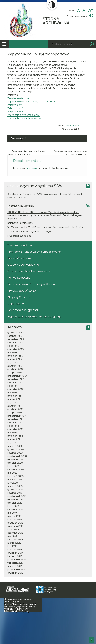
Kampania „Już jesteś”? (20, 223)
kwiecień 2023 (15, 356)
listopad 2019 (15, 493)
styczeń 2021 (15, 446)
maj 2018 (12, 536)
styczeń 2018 (15, 549)
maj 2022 (12, 392)
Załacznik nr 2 (15, 108)
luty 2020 (13, 483)
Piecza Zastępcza (19, 258)
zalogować (31, 168)
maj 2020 (12, 473)
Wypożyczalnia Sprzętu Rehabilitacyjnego (34, 316)
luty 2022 (13, 402)
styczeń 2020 (15, 486)
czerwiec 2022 (15, 389)
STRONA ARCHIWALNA (56, 21)
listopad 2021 (15, 412)
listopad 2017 (15, 556)
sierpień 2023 (15, 342)
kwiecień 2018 (15, 539)
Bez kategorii (19, 138)
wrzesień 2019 (15, 499)
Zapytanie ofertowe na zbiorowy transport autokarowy (26, 153)
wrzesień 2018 (15, 526)
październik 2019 (17, 496)
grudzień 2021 (15, 409)
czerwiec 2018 (15, 533)
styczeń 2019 (15, 519)
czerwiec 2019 (15, 509)
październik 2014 (17, 569)
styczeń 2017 (15, 566)
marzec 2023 (15, 359)
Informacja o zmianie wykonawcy (26, 118)
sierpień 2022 (15, 382)
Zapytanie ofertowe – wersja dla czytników (31, 101)
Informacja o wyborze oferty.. (24, 115)
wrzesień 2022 (16, 379)
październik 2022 (17, 376)
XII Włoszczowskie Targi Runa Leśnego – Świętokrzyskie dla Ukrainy (45, 227)
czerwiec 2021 (15, 429)
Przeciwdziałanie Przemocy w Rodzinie (32, 284)
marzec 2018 (14, 543)
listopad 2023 (15, 336)
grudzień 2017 (15, 553)
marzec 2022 (15, 399)
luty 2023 (13, 362)
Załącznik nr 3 (15, 112)
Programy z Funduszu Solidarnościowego (34, 252)
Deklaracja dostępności (23, 310)
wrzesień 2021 (15, 419)
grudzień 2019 (15, 489)
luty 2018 (12, 546)
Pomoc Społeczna (19, 278)
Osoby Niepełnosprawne (23, 265)
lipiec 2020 (13, 466)
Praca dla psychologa (19, 236)
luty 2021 (12, 442)
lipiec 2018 (13, 529)
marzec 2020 (15, 479)
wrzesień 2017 (15, 563)
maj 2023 (12, 352)
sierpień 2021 (15, 422)
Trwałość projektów (20, 245)
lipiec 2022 (13, 386)
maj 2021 (12, 432)
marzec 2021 (14, 439)
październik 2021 (17, 416)
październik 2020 (17, 456)
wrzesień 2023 (16, 339)
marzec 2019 (14, 516)
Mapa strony (16, 303)
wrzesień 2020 (16, 459)
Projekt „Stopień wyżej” (22, 291)
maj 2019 (12, 513)
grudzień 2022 (15, 369)
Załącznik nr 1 (15, 105)
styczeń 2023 (15, 366)
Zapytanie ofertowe (19, 98)
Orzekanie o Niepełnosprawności (29, 271)
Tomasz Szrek (72, 125)
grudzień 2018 (15, 523)
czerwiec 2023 (16, 349)
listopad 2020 (15, 453)
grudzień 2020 (16, 449)
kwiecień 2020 (15, 476)
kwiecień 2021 (15, 436)
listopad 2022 (15, 372)
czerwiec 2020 (16, 469)
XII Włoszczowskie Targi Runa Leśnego (29, 231)
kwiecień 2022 (15, 396)
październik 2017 (17, 559)
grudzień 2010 (15, 573)
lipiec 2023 (13, 346)
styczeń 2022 (15, 406)
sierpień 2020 (15, 463)
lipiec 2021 (13, 426)
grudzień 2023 (16, 332)
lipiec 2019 (13, 506)
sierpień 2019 (15, 503)
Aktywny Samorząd (20, 297)
